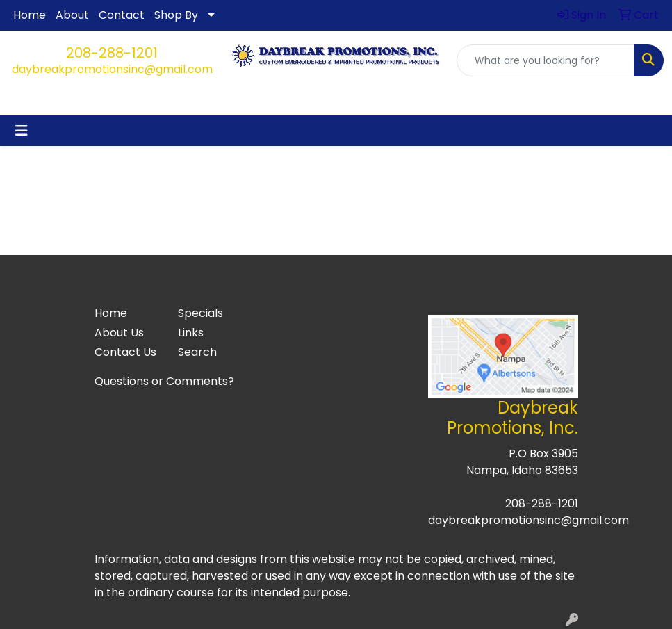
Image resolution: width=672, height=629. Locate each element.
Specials (200, 313)
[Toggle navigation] (22, 131)
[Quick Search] (546, 60)
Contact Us (125, 352)
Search (197, 352)
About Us (119, 333)
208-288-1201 (112, 53)
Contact (122, 15)
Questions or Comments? (164, 381)
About (72, 15)
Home (30, 15)
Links (191, 333)
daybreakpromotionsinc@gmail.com (112, 69)
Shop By (176, 15)
